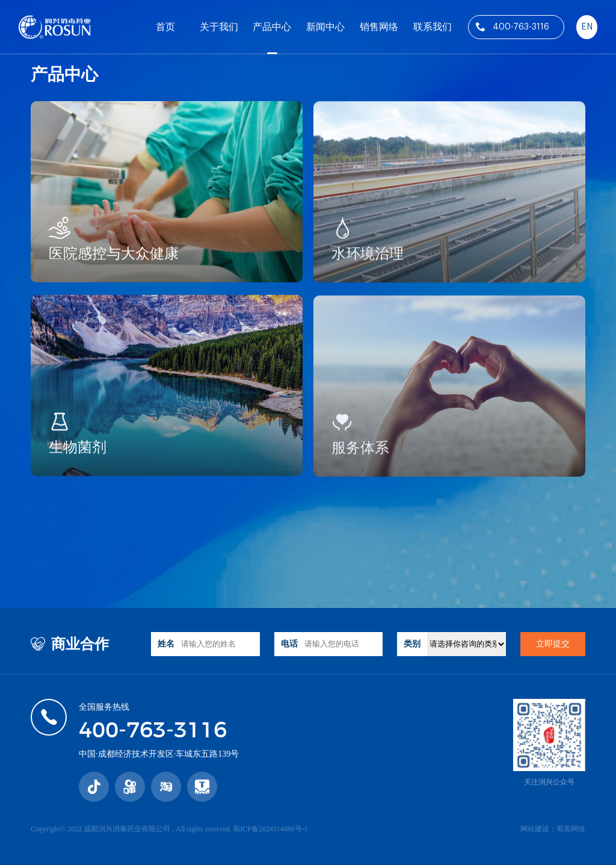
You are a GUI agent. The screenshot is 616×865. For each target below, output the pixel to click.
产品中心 (272, 27)
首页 (165, 27)
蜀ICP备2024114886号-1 (270, 829)
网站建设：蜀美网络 (553, 829)
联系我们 (433, 27)
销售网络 (379, 27)
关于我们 (219, 27)
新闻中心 (325, 27)
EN (587, 27)
